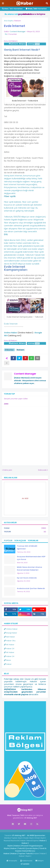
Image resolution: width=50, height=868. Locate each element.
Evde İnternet (11, 324)
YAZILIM (25, 532)
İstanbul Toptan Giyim (13, 838)
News (7, 660)
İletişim (40, 861)
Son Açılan (20, 541)
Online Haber (11, 629)
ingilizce (28, 831)
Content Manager (25, 374)
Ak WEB (25, 498)
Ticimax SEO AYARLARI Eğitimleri (27, 547)
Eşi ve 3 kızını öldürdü (27, 578)
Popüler (8, 541)
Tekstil (21, 848)
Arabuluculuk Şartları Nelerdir (31, 588)
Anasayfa (12, 861)
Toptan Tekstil (25, 854)
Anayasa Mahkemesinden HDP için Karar (31, 558)
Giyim (10, 846)
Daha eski (42, 470)
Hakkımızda (26, 861)
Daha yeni (8, 470)
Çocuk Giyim (32, 848)
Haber (25, 528)
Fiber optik (10, 196)
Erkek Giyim (40, 838)
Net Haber (9, 637)
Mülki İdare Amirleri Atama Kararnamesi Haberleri (29, 569)
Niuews (7, 841)
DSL (6, 234)
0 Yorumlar (12, 34)
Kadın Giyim (29, 838)
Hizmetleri (36, 9)
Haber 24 (9, 649)
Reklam (18, 21)
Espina (35, 841)
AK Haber (9, 645)
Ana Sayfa (8, 21)
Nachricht (15, 841)
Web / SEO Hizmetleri (12, 9)
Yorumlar (33, 541)
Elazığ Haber (11, 633)
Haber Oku (10, 641)
